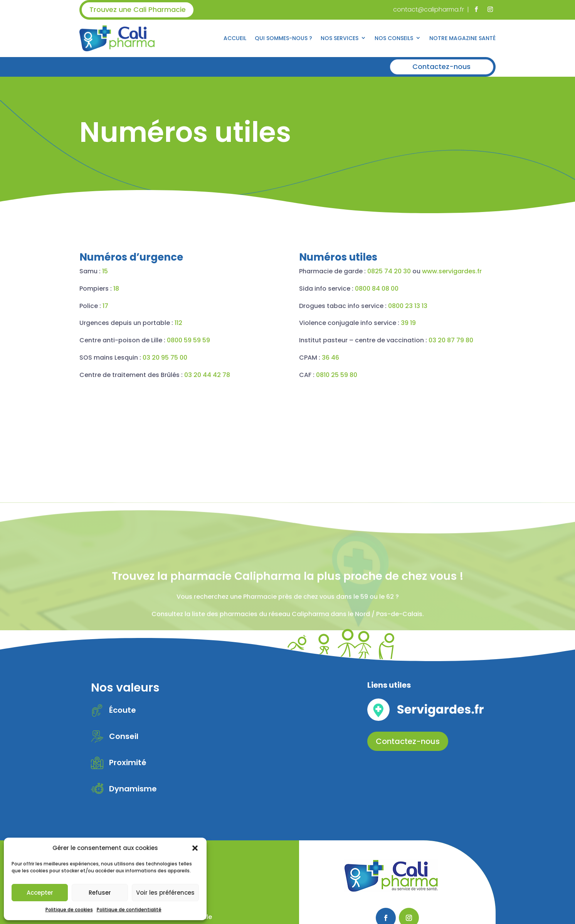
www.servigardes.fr (493, 271)
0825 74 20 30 (430, 271)
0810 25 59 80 (377, 375)
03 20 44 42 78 (166, 375)
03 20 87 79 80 (492, 340)
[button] (195, 848)
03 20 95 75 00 (124, 358)
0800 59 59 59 (147, 340)
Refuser (100, 893)
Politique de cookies (69, 910)
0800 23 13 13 (449, 306)
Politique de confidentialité (129, 910)
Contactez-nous (441, 66)
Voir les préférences (165, 893)
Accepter (40, 893)
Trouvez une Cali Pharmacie (138, 9)
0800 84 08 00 (418, 289)
